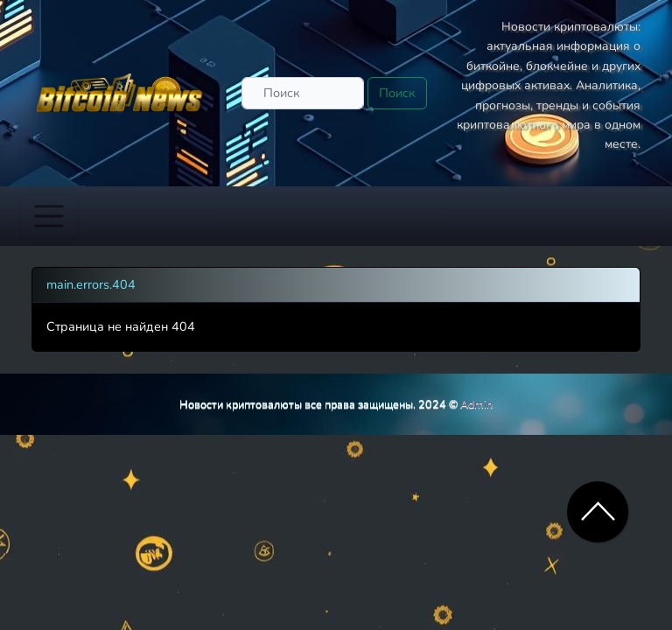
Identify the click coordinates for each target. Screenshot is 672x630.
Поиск (397, 93)
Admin (476, 404)
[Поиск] (303, 93)
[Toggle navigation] (49, 216)
